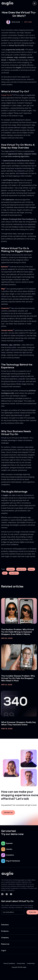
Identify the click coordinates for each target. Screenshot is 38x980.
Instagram (7, 894)
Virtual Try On (21, 569)
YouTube (11, 894)
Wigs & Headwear (13, 861)
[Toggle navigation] (34, 3)
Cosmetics (11, 569)
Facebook (2, 894)
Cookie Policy (31, 964)
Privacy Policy (21, 964)
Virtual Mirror (14, 573)
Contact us (8, 813)
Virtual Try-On (6, 95)
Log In (4, 951)
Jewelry (9, 849)
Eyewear (31, 569)
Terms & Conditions (9, 964)
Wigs (5, 573)
